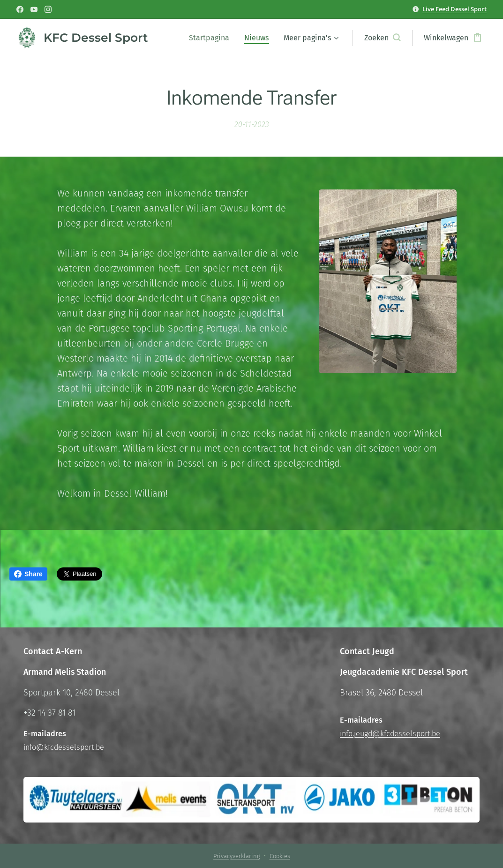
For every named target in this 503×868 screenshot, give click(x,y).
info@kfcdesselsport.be (64, 747)
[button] (382, 38)
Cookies (280, 856)
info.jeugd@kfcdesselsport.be (390, 734)
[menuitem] (212, 38)
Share (28, 574)
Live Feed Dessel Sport (454, 9)
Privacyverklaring (237, 856)
